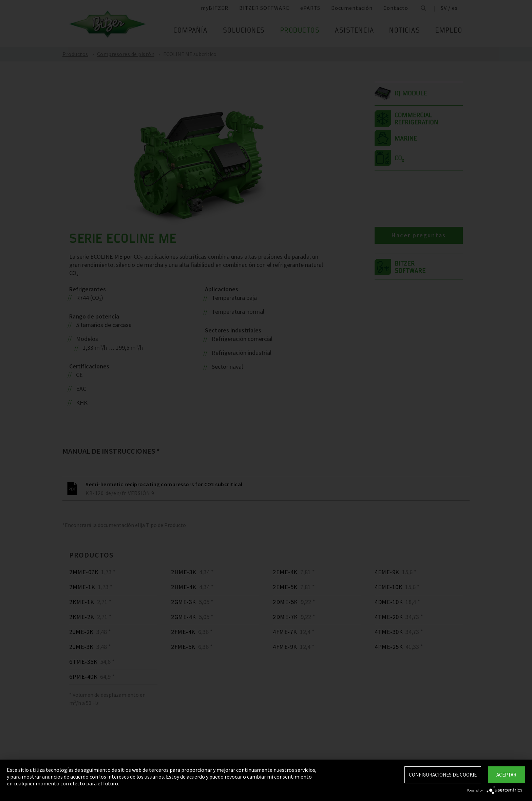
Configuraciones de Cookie (443, 775)
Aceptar (506, 775)
